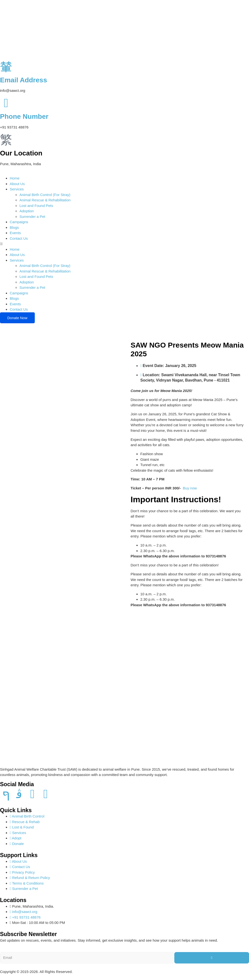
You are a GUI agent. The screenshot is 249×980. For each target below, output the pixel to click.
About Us (17, 184)
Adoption (27, 211)
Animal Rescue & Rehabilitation (45, 200)
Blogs (14, 227)
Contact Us (19, 238)
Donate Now (17, 318)
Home (15, 178)
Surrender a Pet (32, 217)
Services (17, 189)
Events (15, 233)
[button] (124, 244)
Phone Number (24, 116)
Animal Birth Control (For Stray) (45, 195)
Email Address (23, 80)
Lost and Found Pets (36, 206)
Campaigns (19, 222)
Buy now (190, 488)
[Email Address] (6, 66)
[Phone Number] (6, 103)
